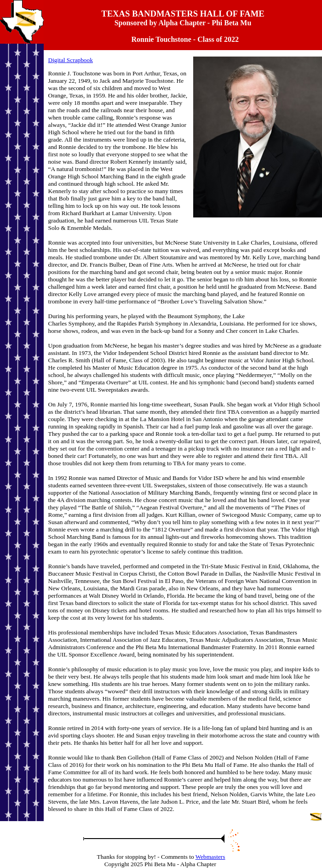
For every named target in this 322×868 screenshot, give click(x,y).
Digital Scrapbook (71, 60)
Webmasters (210, 857)
